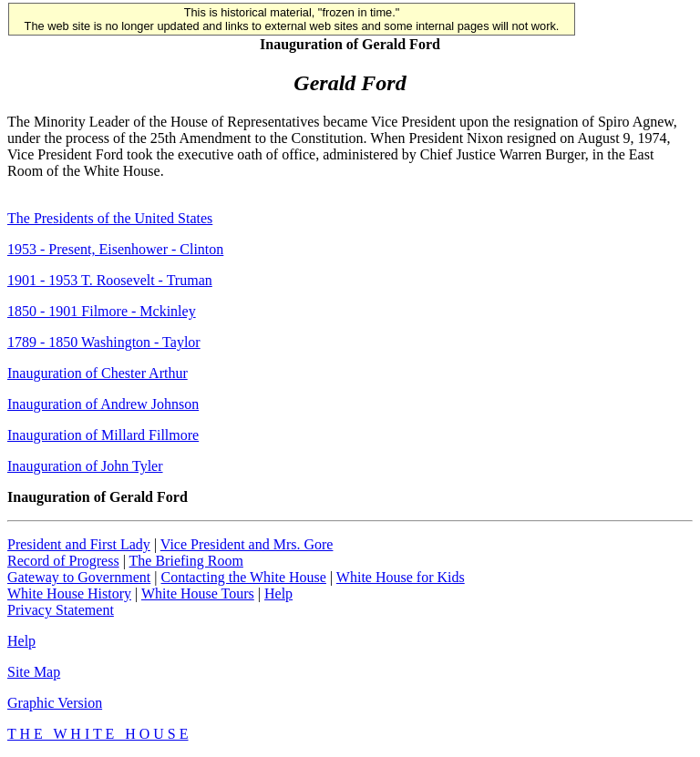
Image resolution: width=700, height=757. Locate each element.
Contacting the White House (243, 577)
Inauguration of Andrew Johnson (103, 404)
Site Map (34, 672)
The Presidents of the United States (110, 218)
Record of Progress (63, 561)
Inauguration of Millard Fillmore (103, 435)
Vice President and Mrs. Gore (247, 544)
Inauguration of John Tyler (85, 466)
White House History (69, 593)
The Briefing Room (186, 561)
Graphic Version (55, 703)
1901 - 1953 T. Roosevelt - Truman (110, 280)
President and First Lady (79, 544)
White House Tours (198, 593)
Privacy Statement (61, 610)
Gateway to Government (79, 577)
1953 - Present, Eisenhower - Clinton (115, 249)
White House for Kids (401, 577)
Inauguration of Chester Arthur (98, 373)
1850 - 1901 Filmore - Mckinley (102, 311)
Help (278, 593)
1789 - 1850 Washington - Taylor (104, 342)
